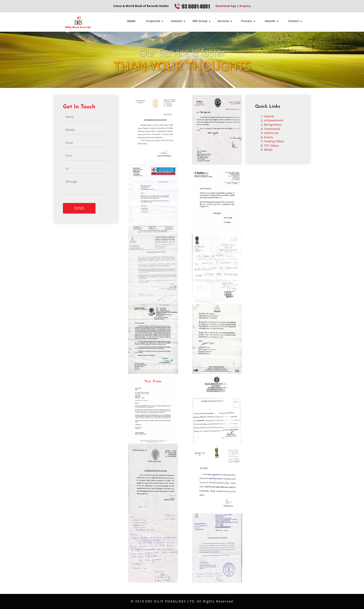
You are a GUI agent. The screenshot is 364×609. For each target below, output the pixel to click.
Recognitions (273, 125)
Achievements (274, 120)
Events (269, 137)
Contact (295, 21)
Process (248, 21)
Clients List (271, 133)
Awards (272, 21)
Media (268, 149)
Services (225, 21)
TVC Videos (272, 145)
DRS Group (201, 21)
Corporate (155, 21)
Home (131, 21)
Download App (226, 6)
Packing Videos (274, 141)
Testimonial (272, 129)
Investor (178, 21)
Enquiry (245, 6)
